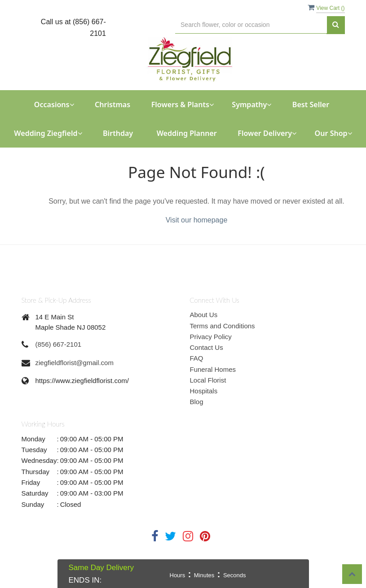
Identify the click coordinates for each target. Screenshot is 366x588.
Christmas (112, 105)
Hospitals (204, 391)
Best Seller (311, 105)
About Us (204, 315)
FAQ (197, 358)
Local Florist (208, 380)
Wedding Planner (187, 133)
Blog (197, 402)
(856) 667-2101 (59, 344)
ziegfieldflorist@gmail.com (75, 363)
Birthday (118, 133)
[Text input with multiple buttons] (251, 25)
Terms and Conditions (223, 326)
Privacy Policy (211, 337)
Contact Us (207, 347)
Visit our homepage (197, 220)
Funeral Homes (213, 369)
